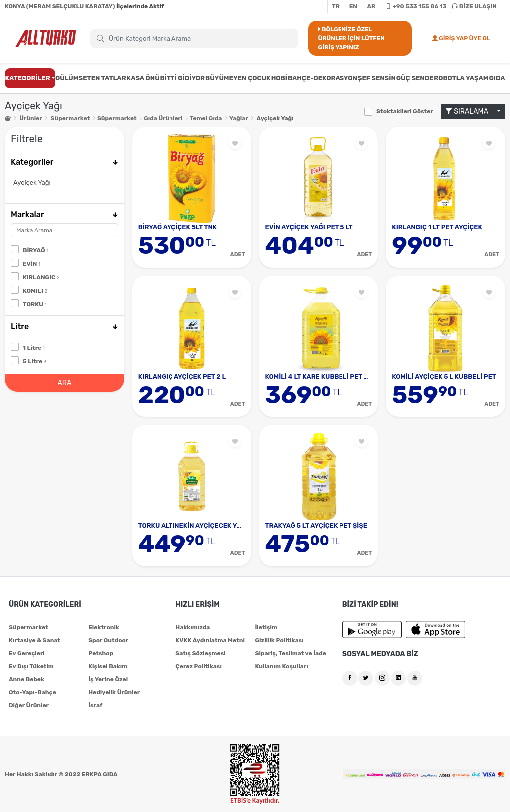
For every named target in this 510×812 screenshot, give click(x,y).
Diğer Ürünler (29, 705)
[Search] (194, 39)
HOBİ (279, 78)
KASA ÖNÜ (143, 78)
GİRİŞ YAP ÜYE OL (461, 38)
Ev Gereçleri (27, 653)
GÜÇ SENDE (415, 78)
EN (353, 6)
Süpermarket (71, 118)
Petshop (101, 653)
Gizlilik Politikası (279, 640)
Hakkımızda (193, 627)
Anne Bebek (27, 679)
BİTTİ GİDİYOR (183, 78)
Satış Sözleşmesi (200, 653)
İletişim (266, 627)
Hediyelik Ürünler (114, 692)
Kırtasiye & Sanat (35, 640)
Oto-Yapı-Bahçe (33, 692)
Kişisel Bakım (108, 666)
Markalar (65, 215)
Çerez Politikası (198, 666)
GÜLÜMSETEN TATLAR (91, 78)
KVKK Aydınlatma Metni (210, 640)
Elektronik (104, 627)
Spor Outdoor (108, 640)
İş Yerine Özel (108, 679)
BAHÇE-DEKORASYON (323, 78)
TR (336, 6)
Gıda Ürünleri (163, 118)
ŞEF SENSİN (377, 78)
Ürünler (31, 118)
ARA (64, 383)
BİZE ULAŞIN (474, 6)
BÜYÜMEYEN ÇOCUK (238, 78)
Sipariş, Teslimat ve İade (290, 653)
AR (372, 6)
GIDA (497, 78)
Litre (65, 326)
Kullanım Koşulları (281, 666)
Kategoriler (65, 162)
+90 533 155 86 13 (416, 6)
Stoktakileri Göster (405, 111)
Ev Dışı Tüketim (31, 666)
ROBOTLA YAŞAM (461, 78)
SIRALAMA (470, 111)
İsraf (95, 705)
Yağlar (239, 118)
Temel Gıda (206, 118)
